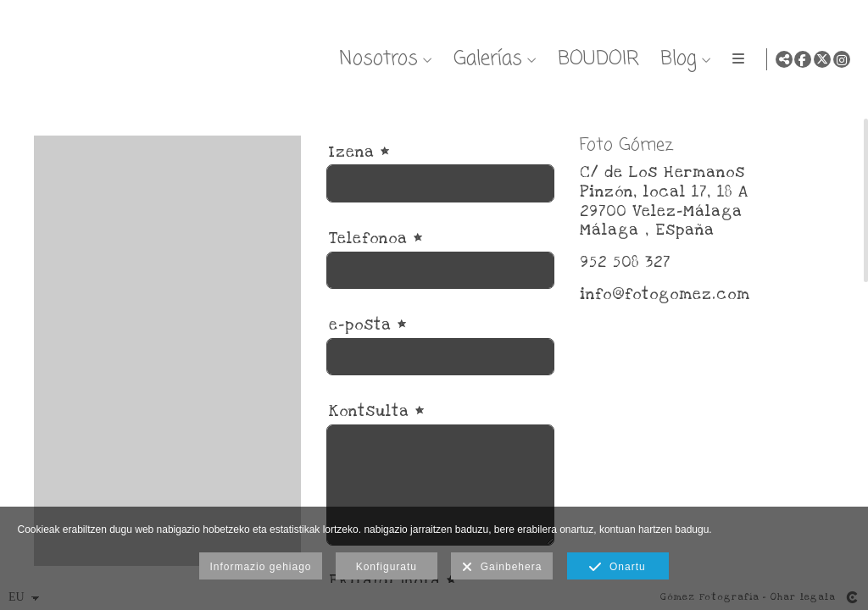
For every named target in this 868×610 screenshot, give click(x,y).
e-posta (368, 342)
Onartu (617, 568)
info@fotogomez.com (665, 311)
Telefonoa (376, 255)
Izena (359, 169)
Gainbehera (502, 568)
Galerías (484, 59)
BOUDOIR (595, 59)
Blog (675, 59)
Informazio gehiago (260, 567)
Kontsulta (377, 429)
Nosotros (375, 59)
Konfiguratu (387, 567)
